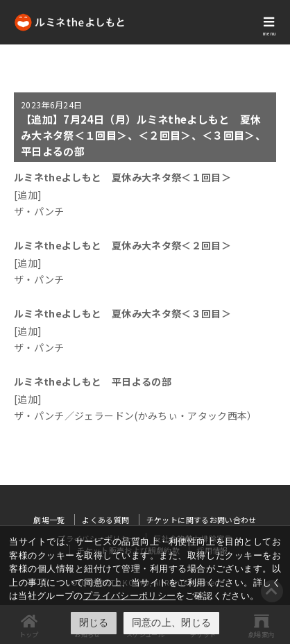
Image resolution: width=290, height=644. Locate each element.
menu (269, 33)
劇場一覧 (49, 520)
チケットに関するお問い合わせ (202, 520)
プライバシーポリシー (130, 596)
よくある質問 (105, 520)
